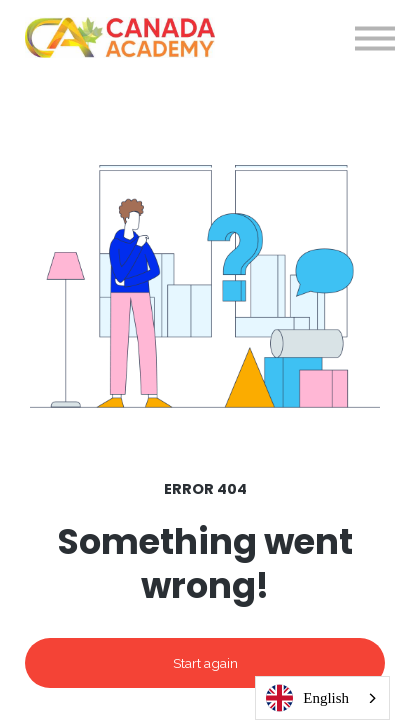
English (307, 698)
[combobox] (322, 698)
